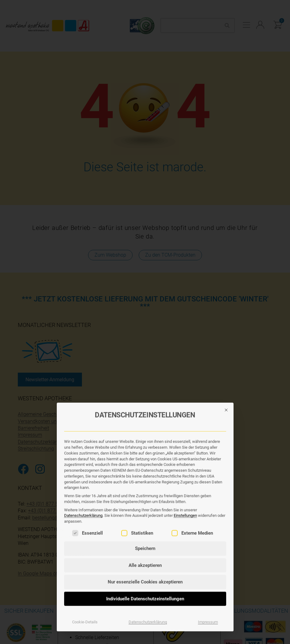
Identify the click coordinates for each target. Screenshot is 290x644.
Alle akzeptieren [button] (145, 483)
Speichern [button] (145, 466)
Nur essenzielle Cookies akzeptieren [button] (145, 499)
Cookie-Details (85, 539)
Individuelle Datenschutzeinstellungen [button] (145, 516)
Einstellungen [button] (185, 433)
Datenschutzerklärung (83, 433)
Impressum (208, 539)
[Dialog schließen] (226, 327)
